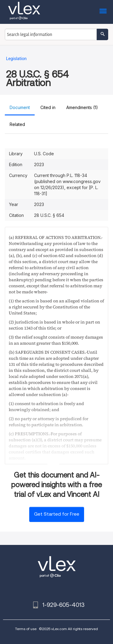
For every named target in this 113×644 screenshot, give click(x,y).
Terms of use (26, 629)
